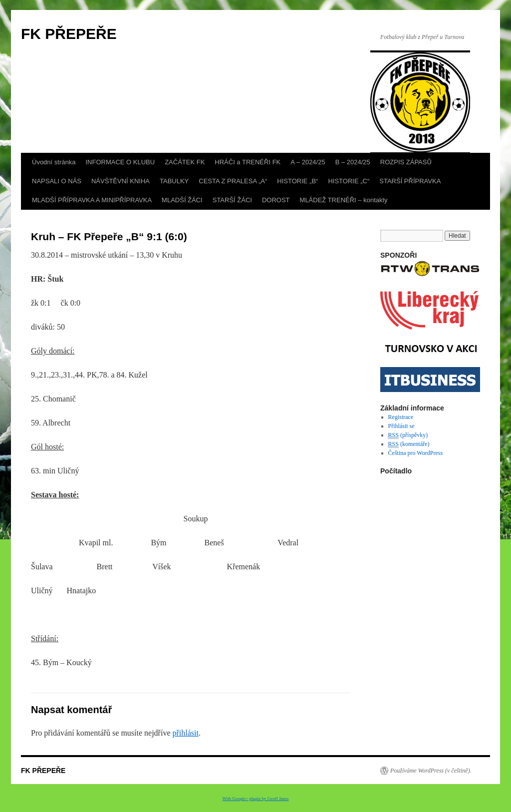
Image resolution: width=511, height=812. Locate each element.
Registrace (401, 417)
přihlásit (185, 733)
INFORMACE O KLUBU (120, 162)
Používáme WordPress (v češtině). (431, 771)
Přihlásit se (401, 426)
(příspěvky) (408, 435)
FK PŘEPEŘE (69, 34)
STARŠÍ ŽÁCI (232, 200)
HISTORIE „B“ (297, 181)
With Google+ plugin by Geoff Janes (256, 799)
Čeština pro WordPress (415, 453)
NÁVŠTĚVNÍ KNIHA (121, 181)
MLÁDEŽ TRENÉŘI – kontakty (344, 200)
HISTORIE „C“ (349, 181)
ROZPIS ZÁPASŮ (406, 162)
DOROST (276, 200)
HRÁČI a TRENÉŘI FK (248, 162)
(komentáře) (409, 444)
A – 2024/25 (308, 162)
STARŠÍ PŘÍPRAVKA (410, 181)
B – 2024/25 (353, 162)
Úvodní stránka (54, 162)
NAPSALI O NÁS (57, 181)
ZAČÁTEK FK (185, 162)
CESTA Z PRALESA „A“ (233, 181)
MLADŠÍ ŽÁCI (182, 200)
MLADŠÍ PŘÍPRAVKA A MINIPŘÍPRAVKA (92, 200)
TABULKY (174, 181)
